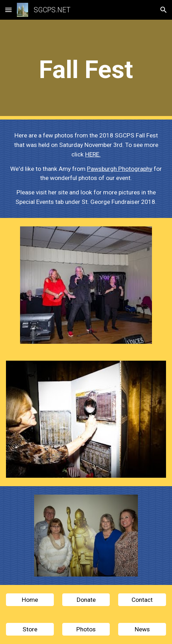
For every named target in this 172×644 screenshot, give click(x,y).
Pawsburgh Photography (120, 169)
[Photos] (86, 629)
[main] (86, 70)
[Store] (30, 629)
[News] (142, 629)
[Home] (30, 600)
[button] (8, 10)
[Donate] (86, 600)
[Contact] (142, 600)
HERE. (93, 154)
